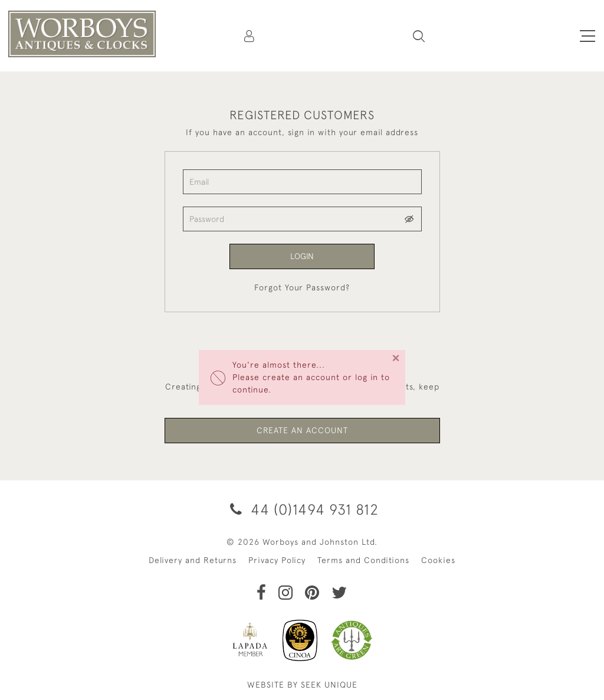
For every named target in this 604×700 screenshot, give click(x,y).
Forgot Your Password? (302, 287)
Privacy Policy (277, 560)
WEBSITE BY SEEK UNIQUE (302, 685)
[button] (419, 36)
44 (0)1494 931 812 (302, 509)
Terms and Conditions (363, 560)
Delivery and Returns (193, 560)
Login (302, 256)
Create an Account (302, 430)
